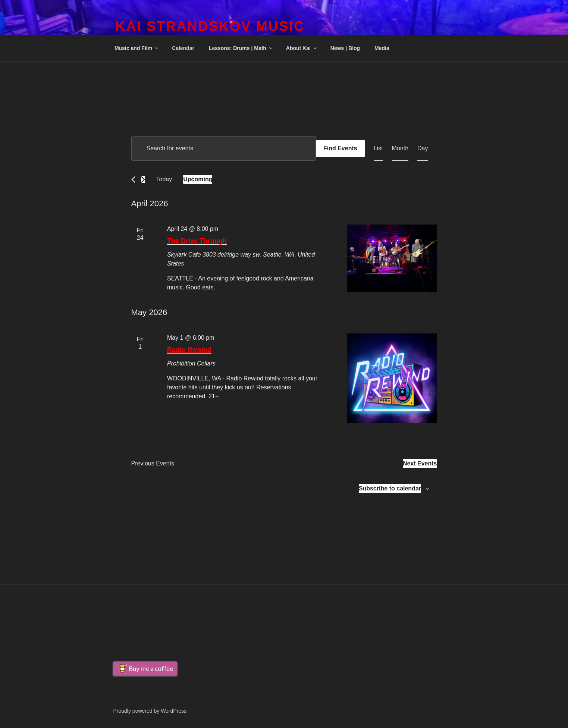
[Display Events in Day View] (423, 148)
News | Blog (345, 48)
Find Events (340, 148)
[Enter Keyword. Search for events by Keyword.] (224, 148)
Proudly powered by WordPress (150, 711)
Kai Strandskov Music (210, 26)
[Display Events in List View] (378, 148)
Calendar (183, 48)
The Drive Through (197, 241)
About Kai (302, 48)
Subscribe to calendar (390, 488)
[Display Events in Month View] (400, 148)
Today (164, 179)
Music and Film (137, 48)
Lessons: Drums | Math (241, 48)
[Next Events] (143, 180)
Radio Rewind (189, 350)
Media (382, 48)
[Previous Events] (133, 180)
